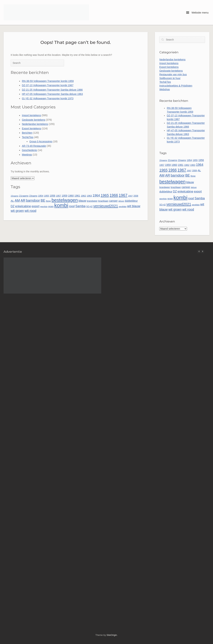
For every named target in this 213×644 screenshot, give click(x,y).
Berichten (27, 133)
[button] (203, 251)
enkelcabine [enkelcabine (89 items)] (23, 206)
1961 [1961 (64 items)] (77, 196)
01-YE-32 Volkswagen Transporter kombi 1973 (48, 98)
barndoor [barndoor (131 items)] (33, 200)
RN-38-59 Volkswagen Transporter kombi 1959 (48, 81)
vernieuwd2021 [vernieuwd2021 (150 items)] (106, 206)
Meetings (27, 155)
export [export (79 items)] (36, 206)
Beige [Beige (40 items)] (48, 201)
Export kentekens (31, 128)
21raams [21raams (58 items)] (24, 196)
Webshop (165, 89)
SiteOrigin (112, 635)
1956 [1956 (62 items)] (52, 196)
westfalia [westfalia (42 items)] (123, 206)
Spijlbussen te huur (170, 78)
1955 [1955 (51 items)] (46, 196)
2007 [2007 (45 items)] (130, 196)
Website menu (197, 13)
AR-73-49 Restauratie (34, 146)
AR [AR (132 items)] (23, 200)
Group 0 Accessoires (41, 141)
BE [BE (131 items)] (43, 200)
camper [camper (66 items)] (113, 201)
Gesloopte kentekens (34, 120)
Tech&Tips (28, 137)
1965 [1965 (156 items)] (105, 195)
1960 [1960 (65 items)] (71, 196)
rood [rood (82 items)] (72, 206)
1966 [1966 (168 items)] (114, 195)
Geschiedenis (29, 150)
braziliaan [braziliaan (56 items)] (103, 201)
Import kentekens (31, 115)
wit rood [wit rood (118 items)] (30, 211)
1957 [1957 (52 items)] (58, 196)
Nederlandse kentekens (35, 124)
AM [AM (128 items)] (17, 201)
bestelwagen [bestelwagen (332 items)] (65, 200)
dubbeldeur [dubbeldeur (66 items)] (131, 201)
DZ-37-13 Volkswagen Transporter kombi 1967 (48, 85)
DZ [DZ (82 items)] (13, 206)
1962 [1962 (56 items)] (83, 196)
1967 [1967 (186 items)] (123, 195)
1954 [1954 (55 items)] (41, 196)
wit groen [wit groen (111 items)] (17, 211)
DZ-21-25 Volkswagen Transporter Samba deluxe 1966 (52, 90)
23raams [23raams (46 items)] (33, 196)
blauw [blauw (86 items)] (82, 201)
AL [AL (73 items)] (12, 201)
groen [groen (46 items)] (51, 206)
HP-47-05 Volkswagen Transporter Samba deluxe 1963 (52, 94)
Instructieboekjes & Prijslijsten (176, 86)
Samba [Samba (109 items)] (80, 206)
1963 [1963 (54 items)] (89, 196)
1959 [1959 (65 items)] (65, 196)
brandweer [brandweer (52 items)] (92, 201)
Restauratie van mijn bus (173, 74)
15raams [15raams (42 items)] (15, 196)
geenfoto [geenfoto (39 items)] (44, 206)
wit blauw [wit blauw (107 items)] (134, 206)
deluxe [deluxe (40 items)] (121, 201)
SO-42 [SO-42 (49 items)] (90, 206)
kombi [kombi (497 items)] (61, 205)
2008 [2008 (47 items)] (136, 196)
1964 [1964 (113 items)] (96, 195)
